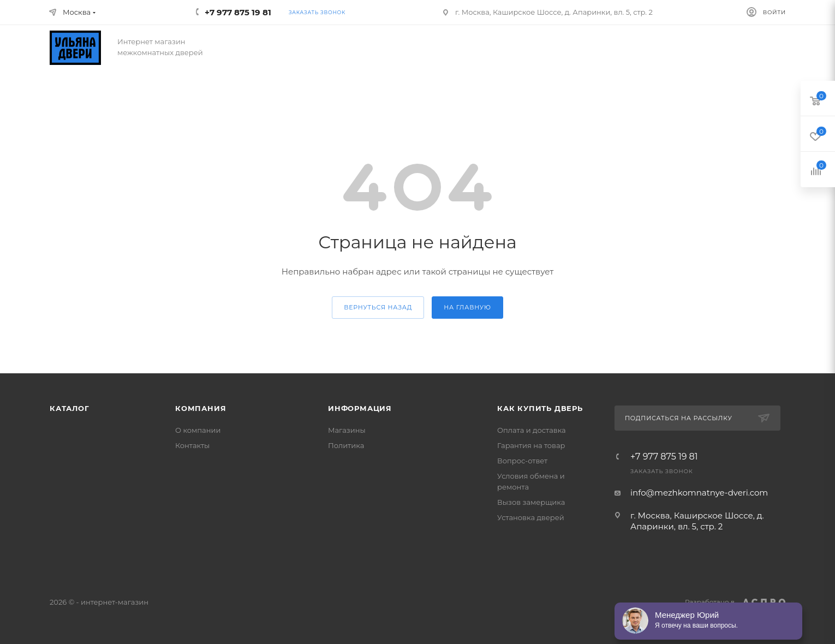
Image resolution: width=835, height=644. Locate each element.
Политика (346, 445)
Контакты (192, 445)
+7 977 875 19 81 (664, 457)
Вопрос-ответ (522, 461)
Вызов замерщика (531, 502)
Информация (360, 408)
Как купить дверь (540, 408)
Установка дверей (531, 517)
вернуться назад (378, 307)
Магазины (347, 430)
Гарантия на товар (531, 445)
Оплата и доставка (532, 430)
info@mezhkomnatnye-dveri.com (699, 493)
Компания (201, 408)
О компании (198, 430)
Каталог (70, 408)
